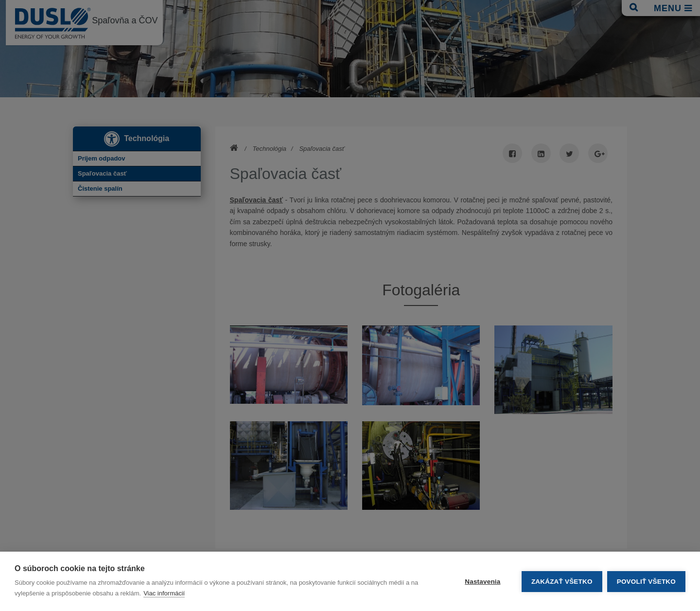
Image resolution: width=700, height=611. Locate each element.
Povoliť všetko (646, 582)
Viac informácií (164, 593)
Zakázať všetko (562, 582)
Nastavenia (482, 582)
